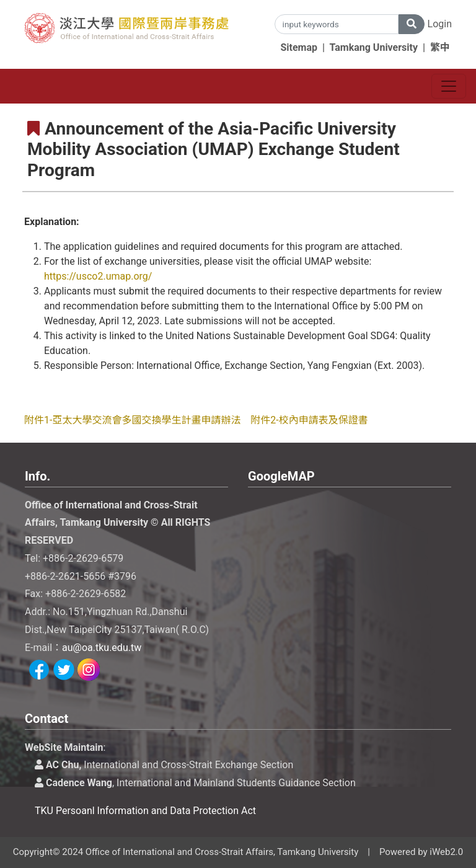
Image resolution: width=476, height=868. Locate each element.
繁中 (440, 47)
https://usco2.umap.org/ (98, 276)
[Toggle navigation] (449, 86)
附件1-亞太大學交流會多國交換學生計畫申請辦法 (132, 420)
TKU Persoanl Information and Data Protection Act (145, 811)
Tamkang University (374, 47)
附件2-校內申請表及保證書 (309, 420)
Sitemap (299, 47)
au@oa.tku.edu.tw (102, 648)
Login (440, 24)
